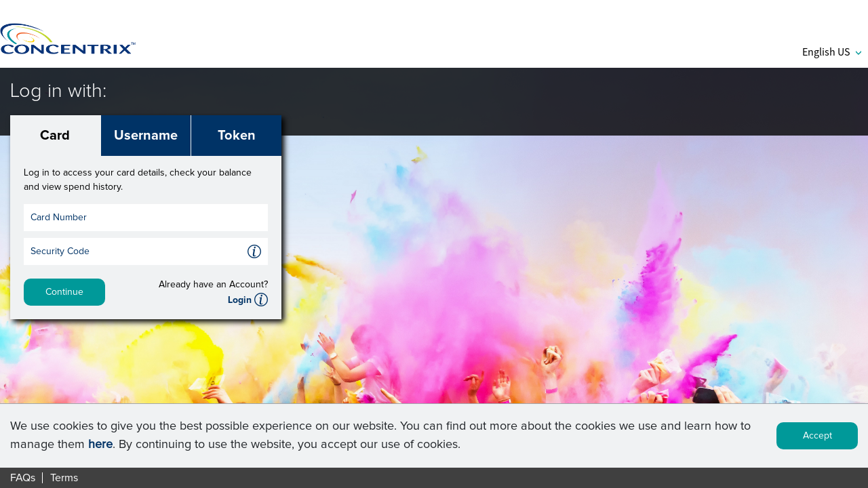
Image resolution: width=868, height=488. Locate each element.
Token (237, 136)
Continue (64, 292)
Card (55, 136)
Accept (817, 436)
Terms (64, 478)
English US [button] (832, 52)
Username (146, 136)
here (100, 445)
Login (240, 300)
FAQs (23, 478)
